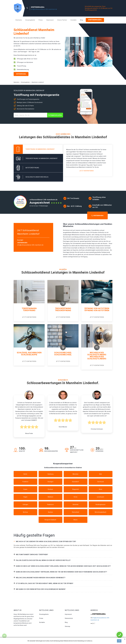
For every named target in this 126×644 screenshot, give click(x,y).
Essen (25, 489)
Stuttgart (50, 482)
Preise (41, 20)
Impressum (50, 20)
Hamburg (50, 474)
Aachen (50, 512)
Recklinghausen (101, 505)
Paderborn (51, 505)
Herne (76, 497)
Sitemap (68, 626)
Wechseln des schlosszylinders (97, 358)
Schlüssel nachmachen (29, 353)
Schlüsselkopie (29, 355)
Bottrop (25, 512)
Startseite (19, 20)
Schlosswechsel (63, 353)
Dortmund (101, 482)
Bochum (50, 489)
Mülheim (50, 497)
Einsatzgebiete (30, 20)
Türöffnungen (29, 308)
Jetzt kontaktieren (86, 171)
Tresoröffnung (63, 308)
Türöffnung (29, 310)
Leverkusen (101, 497)
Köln (101, 474)
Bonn (101, 489)
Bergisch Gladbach (50, 520)
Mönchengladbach (101, 512)
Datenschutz (69, 618)
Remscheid (75, 512)
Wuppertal (75, 489)
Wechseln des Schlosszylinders (97, 354)
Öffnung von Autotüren (97, 308)
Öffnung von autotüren (97, 310)
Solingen (25, 505)
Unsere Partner (62, 20)
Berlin (25, 474)
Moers (76, 520)
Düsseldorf (76, 482)
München (76, 474)
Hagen (25, 497)
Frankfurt (25, 482)
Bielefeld (76, 505)
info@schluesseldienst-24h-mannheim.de (44, 9)
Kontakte (74, 20)
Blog (82, 20)
